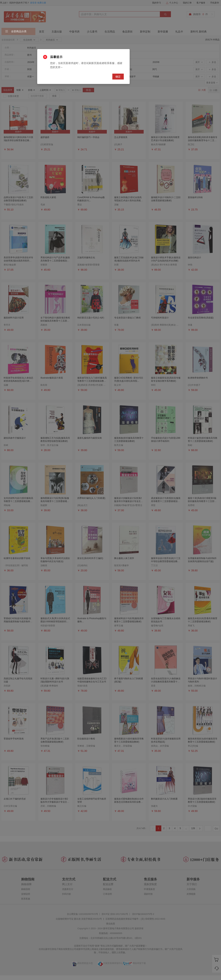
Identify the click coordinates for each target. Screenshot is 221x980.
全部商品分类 (16, 32)
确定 (118, 77)
